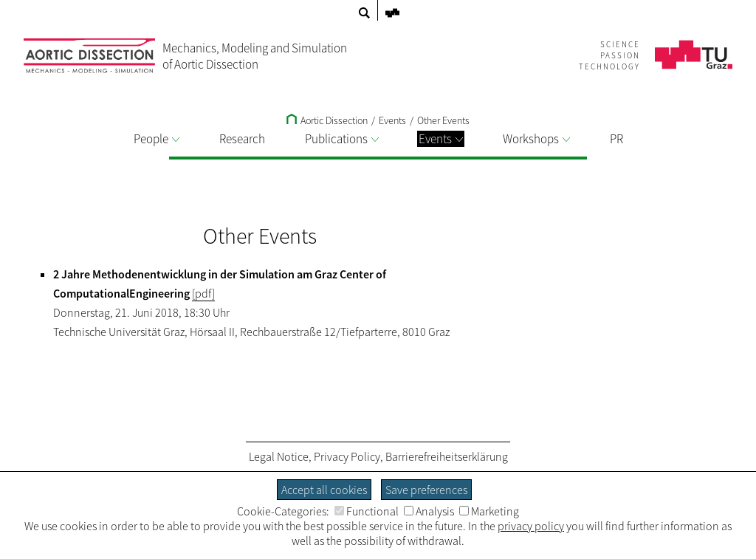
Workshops (536, 139)
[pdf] (203, 293)
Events (441, 139)
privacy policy (531, 526)
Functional (367, 511)
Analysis (429, 511)
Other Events (443, 120)
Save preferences (426, 490)
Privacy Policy (347, 456)
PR (616, 139)
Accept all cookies (324, 490)
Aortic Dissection (327, 120)
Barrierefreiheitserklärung (447, 456)
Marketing (489, 511)
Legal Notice (279, 456)
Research (242, 139)
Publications (342, 139)
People (157, 139)
